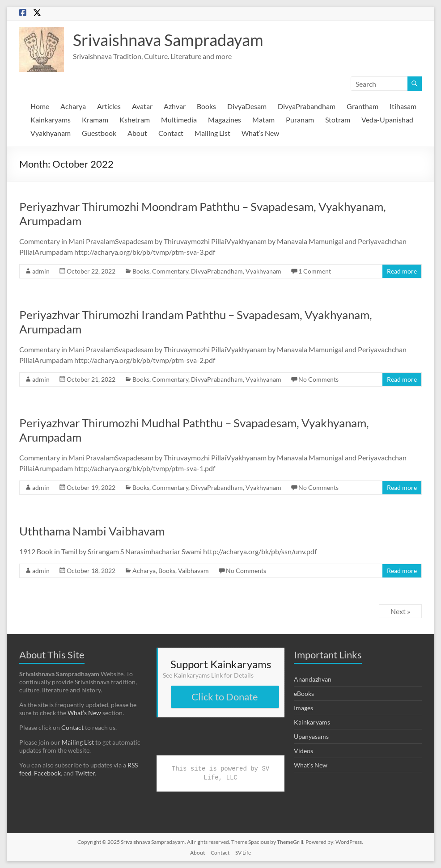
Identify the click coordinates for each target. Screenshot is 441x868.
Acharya (73, 106)
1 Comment (315, 271)
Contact (171, 133)
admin (41, 271)
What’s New (260, 133)
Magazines (225, 120)
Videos (303, 751)
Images (303, 708)
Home (40, 106)
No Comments (318, 379)
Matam (263, 120)
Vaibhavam (193, 571)
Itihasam (403, 106)
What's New (311, 765)
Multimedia (179, 120)
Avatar (142, 106)
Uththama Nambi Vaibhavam (92, 531)
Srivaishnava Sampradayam (168, 40)
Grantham (363, 106)
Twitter (85, 773)
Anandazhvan (313, 679)
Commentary (170, 271)
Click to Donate (225, 697)
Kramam (95, 120)
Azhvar (175, 106)
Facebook (47, 773)
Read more (402, 271)
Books (206, 106)
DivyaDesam (247, 106)
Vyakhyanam (51, 133)
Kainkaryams (51, 120)
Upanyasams (311, 736)
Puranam (300, 120)
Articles (109, 106)
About (137, 133)
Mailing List (212, 133)
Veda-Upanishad (387, 120)
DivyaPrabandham (307, 106)
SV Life (243, 853)
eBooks (304, 693)
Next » (400, 611)
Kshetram (135, 120)
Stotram (338, 120)
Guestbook (99, 133)
